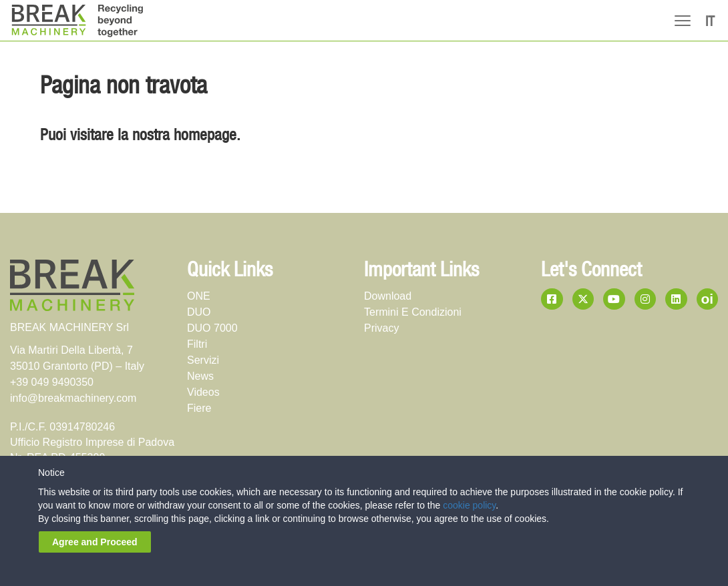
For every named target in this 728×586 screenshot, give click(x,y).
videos (203, 392)
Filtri (197, 344)
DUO (199, 312)
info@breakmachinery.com (73, 398)
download (388, 296)
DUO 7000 (212, 328)
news (200, 376)
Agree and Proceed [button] (95, 542)
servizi (203, 360)
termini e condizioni (413, 312)
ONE (199, 296)
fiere (199, 408)
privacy (381, 328)
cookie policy (469, 505)
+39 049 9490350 (52, 382)
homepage (205, 136)
